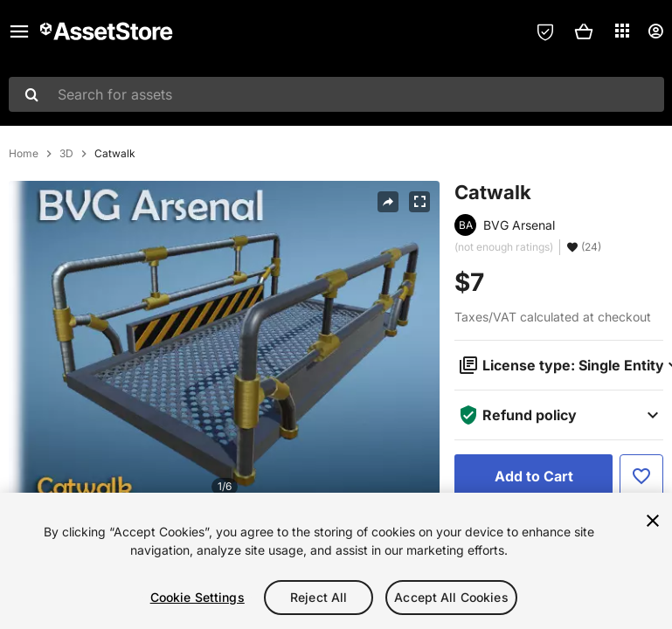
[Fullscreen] (419, 202)
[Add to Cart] (533, 476)
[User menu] (655, 31)
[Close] (653, 521)
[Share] (388, 202)
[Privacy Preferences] (545, 31)
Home (24, 154)
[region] (336, 561)
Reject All (319, 597)
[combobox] (336, 94)
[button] (584, 31)
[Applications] (622, 31)
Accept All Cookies (451, 597)
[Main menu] (19, 31)
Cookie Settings (197, 597)
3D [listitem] (66, 154)
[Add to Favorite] (641, 476)
